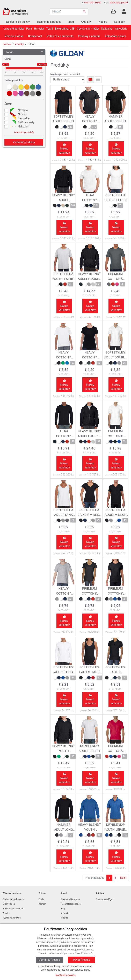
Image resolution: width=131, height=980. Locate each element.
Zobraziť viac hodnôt (24, 132)
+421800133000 (93, 2)
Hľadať (24, 52)
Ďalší (123, 878)
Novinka (19, 110)
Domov (7, 44)
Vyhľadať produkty (24, 142)
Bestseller (20, 118)
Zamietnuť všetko (49, 960)
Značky (19, 44)
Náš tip (18, 114)
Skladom (56, 160)
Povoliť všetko (82, 960)
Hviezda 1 (20, 127)
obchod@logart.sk (119, 2)
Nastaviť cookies (66, 975)
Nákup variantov (64, 149)
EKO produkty (22, 122)
